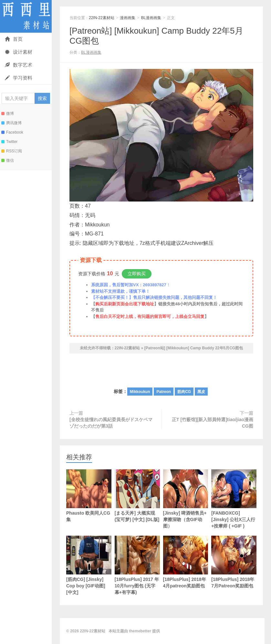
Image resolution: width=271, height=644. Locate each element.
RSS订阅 (12, 151)
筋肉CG (184, 392)
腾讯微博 (11, 123)
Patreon (164, 392)
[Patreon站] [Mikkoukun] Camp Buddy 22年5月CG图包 (194, 348)
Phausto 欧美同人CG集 (89, 496)
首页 (14, 39)
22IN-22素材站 (26, 16)
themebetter (140, 631)
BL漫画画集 (151, 18)
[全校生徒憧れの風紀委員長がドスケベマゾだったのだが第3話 (111, 423)
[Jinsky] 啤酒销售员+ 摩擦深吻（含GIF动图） (186, 499)
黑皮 (201, 392)
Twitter (9, 142)
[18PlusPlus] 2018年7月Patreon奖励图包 (234, 562)
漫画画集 (128, 18)
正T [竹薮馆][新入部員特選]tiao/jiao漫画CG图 (213, 423)
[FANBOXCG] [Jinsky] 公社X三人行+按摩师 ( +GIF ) (234, 499)
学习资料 (19, 78)
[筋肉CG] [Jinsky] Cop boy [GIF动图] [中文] (89, 565)
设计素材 (19, 52)
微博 (8, 114)
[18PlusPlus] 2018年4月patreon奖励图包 (186, 562)
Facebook (12, 132)
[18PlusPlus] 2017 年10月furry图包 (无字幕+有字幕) (137, 565)
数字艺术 (19, 65)
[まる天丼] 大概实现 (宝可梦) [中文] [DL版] (137, 496)
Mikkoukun (140, 392)
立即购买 (137, 274)
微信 (8, 160)
